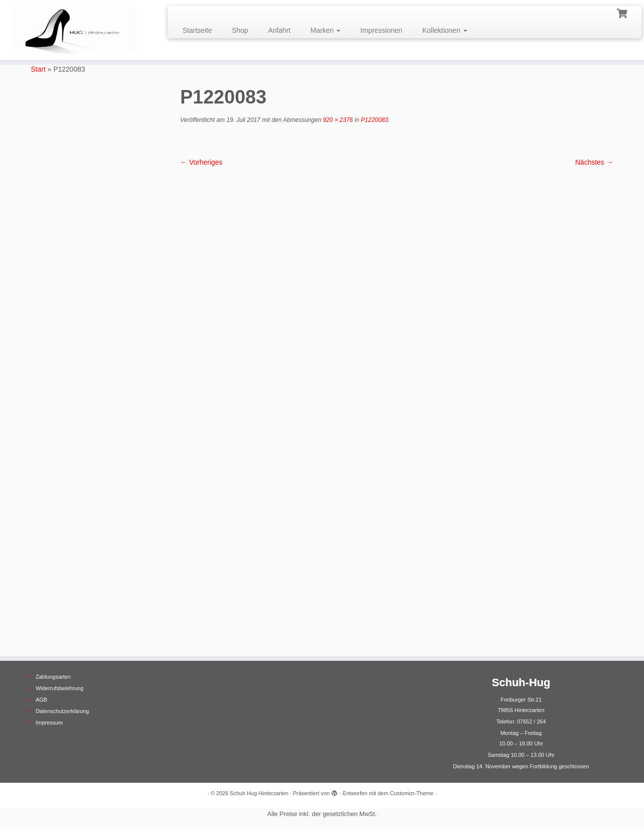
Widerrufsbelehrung (60, 688)
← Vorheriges (201, 162)
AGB (42, 700)
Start (38, 69)
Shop (240, 30)
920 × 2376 (337, 120)
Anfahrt (279, 30)
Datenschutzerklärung (62, 711)
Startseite (197, 30)
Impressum (49, 723)
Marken (326, 30)
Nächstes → (594, 162)
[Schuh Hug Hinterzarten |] (74, 30)
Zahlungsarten (53, 677)
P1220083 (374, 120)
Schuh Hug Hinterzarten (259, 793)
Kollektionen (444, 30)
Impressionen (381, 30)
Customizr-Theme (411, 793)
